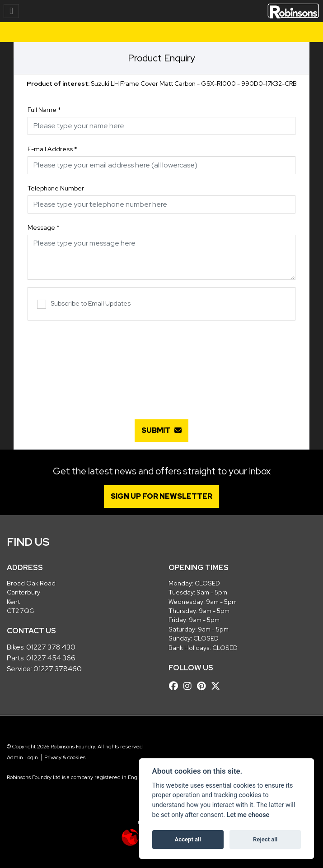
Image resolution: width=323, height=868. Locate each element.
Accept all (188, 839)
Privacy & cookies (65, 757)
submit (161, 430)
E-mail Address (52, 149)
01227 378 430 (51, 647)
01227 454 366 (51, 658)
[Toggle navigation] (11, 11)
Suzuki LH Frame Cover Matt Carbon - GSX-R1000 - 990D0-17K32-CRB (162, 84)
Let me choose (248, 815)
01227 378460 (58, 669)
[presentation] (162, 365)
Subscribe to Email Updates (84, 304)
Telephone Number (56, 188)
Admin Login (22, 757)
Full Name (44, 110)
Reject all (265, 839)
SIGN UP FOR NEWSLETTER (161, 496)
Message (44, 227)
